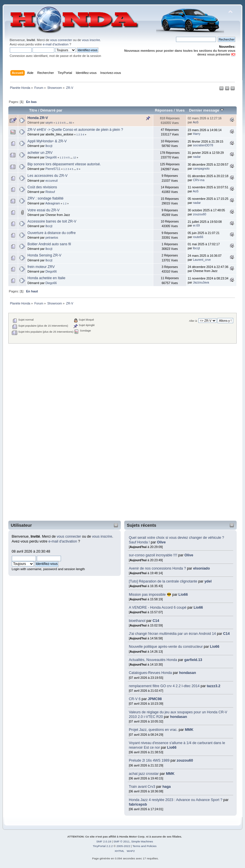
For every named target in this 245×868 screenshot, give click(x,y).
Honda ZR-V (38, 118)
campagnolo (201, 168)
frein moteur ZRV (41, 267)
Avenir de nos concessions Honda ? (157, 568)
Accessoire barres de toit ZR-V (52, 221)
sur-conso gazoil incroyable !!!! (153, 555)
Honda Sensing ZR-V (45, 255)
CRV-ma (199, 180)
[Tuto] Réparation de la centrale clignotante (163, 581)
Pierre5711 (53, 169)
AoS (196, 122)
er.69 (196, 225)
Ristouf (50, 192)
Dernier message (206, 110)
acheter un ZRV (40, 153)
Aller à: (193, 321)
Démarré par (51, 110)
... (68, 123)
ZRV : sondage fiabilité (46, 198)
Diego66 (51, 157)
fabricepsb (138, 804)
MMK (189, 730)
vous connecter (61, 40)
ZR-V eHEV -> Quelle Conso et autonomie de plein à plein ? (75, 130)
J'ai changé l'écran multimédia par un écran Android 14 (172, 634)
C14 (156, 621)
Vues (180, 110)
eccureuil (51, 181)
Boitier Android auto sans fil (49, 244)
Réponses (164, 110)
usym (49, 122)
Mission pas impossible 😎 (150, 595)
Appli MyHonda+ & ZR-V (47, 141)
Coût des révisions (42, 187)
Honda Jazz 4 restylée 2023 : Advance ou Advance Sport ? (176, 800)
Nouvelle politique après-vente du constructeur (166, 647)
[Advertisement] (32, 432)
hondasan (188, 673)
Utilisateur (21, 525)
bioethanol (137, 621)
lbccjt (49, 146)
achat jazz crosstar (144, 774)
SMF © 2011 (122, 841)
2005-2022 (123, 846)
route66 (198, 237)
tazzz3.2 (214, 686)
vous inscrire (91, 40)
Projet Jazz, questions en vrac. (153, 730)
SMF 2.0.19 (104, 841)
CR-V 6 (135, 699)
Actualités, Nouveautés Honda (153, 660)
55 (70, 123)
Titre (33, 110)
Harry (197, 134)
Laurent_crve (202, 260)
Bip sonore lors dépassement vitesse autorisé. (64, 164)
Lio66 (183, 595)
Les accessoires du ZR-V (48, 176)
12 (74, 158)
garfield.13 (193, 660)
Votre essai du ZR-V (44, 210)
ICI (233, 54)
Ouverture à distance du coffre (52, 233)
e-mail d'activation (56, 44)
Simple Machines (142, 841)
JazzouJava (201, 282)
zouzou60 (185, 760)
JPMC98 (155, 699)
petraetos (52, 237)
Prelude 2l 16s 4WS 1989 (149, 760)
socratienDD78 (203, 145)
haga (167, 787)
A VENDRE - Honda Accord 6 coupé (158, 608)
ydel (208, 581)
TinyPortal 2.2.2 (103, 846)
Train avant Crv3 (142, 787)
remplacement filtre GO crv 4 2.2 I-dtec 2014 (164, 686)
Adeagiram (52, 203)
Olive (161, 542)
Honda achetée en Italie (47, 278)
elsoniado (202, 568)
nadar (197, 157)
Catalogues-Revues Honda (150, 673)
